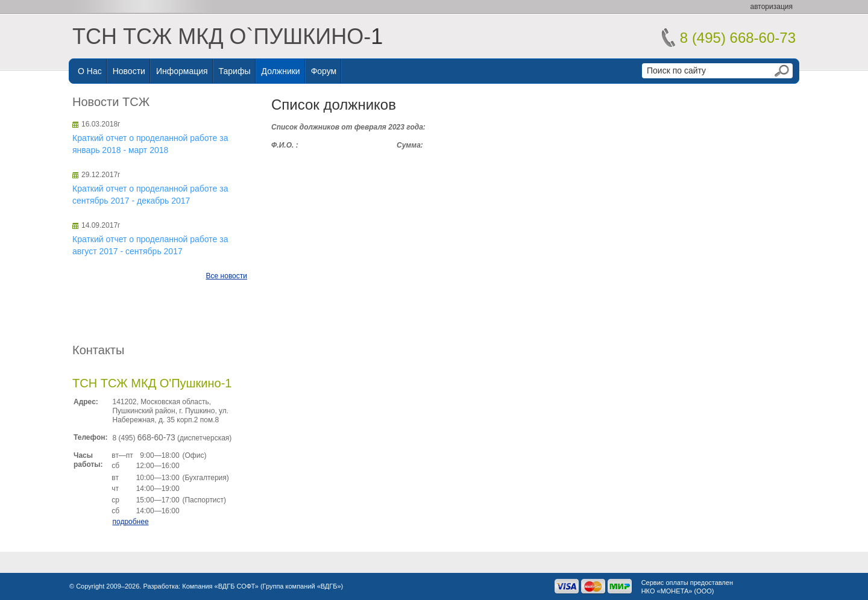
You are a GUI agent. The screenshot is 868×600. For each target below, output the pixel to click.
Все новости (227, 276)
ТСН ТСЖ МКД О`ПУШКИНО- (222, 36)
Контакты (98, 350)
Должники (281, 71)
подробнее (130, 522)
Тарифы (235, 71)
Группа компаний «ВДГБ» (302, 586)
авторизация (772, 7)
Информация (182, 71)
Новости (129, 71)
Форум (324, 71)
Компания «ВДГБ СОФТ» (220, 586)
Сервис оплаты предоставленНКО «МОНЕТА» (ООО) (687, 587)
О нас (90, 71)
